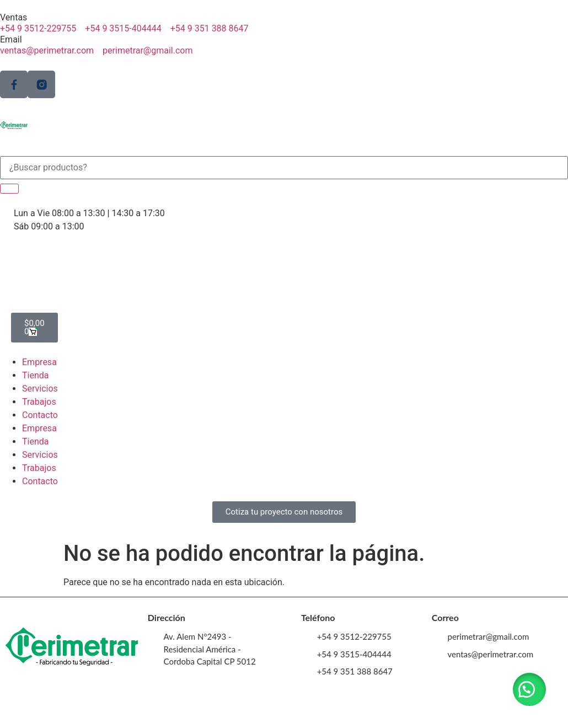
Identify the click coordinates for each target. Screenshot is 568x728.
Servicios (40, 389)
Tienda (35, 375)
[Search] (9, 189)
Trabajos (39, 402)
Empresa (39, 362)
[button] (529, 689)
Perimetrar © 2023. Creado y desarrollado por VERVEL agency (284, 714)
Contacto (40, 415)
